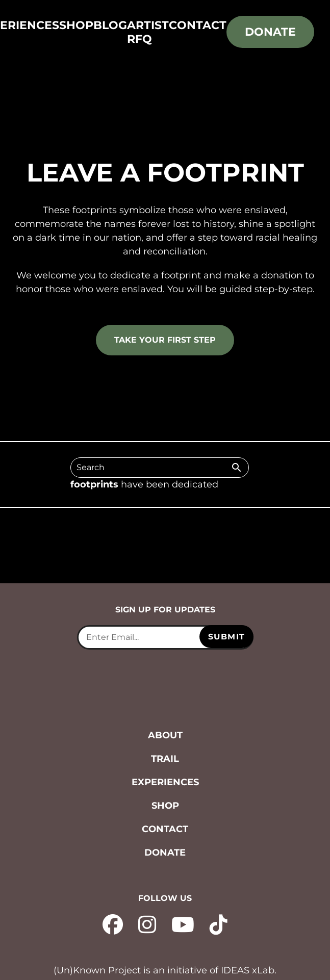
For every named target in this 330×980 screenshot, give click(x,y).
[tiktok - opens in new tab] (219, 923)
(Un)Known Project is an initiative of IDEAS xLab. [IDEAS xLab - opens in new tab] (165, 970)
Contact (198, 25)
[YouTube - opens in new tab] (183, 923)
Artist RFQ (148, 32)
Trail (165, 759)
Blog (110, 25)
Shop (76, 25)
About (165, 735)
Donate (270, 32)
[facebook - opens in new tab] (113, 923)
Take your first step (165, 340)
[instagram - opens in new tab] (147, 923)
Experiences (165, 782)
